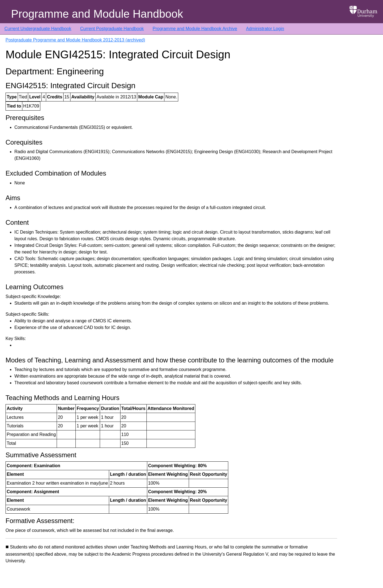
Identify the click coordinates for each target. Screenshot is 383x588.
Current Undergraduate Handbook (38, 29)
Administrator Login (265, 29)
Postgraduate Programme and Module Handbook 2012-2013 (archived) (75, 40)
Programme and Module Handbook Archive (195, 29)
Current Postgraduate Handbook (112, 29)
